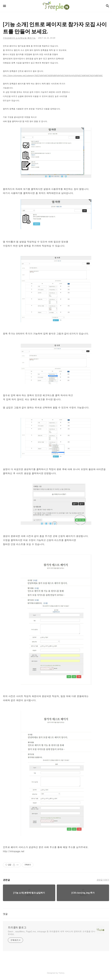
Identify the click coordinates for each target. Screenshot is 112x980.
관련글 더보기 (103, 880)
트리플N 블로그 (17, 927)
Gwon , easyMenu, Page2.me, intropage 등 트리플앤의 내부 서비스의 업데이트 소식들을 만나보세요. (52, 933)
